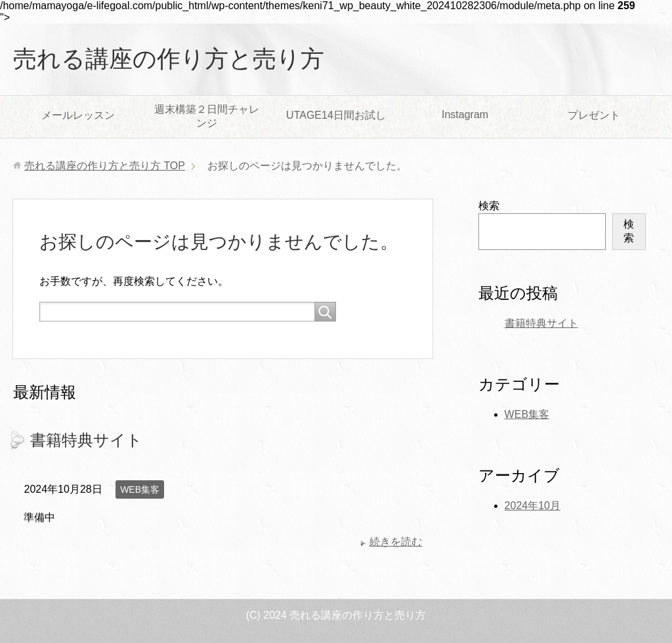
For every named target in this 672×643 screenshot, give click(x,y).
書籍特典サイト (86, 440)
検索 (489, 206)
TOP (105, 166)
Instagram (465, 114)
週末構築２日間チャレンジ (207, 116)
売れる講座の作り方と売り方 (169, 59)
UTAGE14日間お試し (336, 115)
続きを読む (396, 542)
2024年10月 (533, 506)
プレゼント (594, 115)
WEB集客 (140, 489)
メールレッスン (78, 115)
